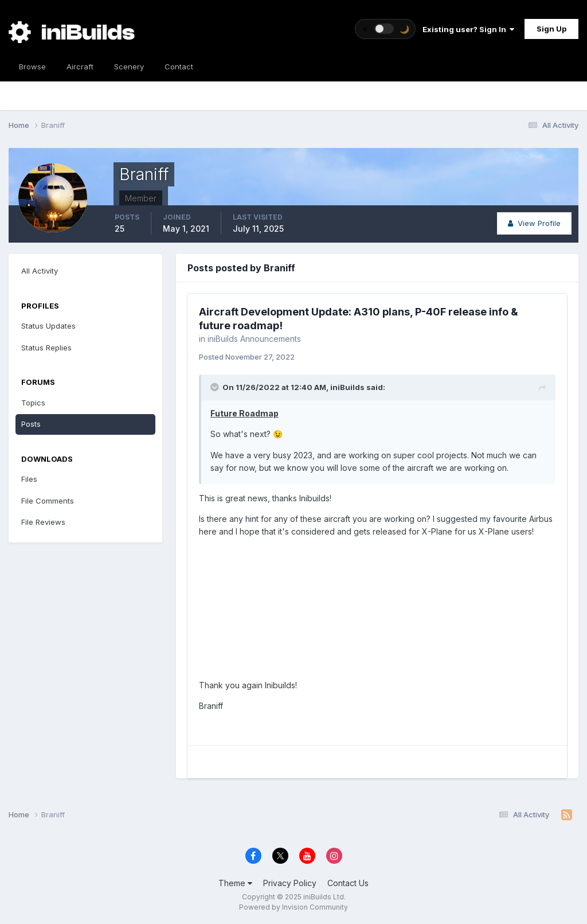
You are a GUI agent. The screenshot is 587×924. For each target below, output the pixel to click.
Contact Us (348, 883)
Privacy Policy (290, 883)
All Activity (40, 271)
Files (29, 479)
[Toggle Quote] (216, 387)
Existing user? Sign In (468, 29)
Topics (33, 403)
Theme (235, 883)
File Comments (48, 501)
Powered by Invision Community (293, 907)
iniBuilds (347, 387)
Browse (32, 67)
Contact (179, 67)
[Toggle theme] (385, 29)
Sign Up (551, 29)
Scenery (129, 67)
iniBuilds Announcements (254, 339)
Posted (247, 357)
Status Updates (48, 326)
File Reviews (43, 522)
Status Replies (46, 348)
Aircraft (80, 67)
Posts (31, 424)
